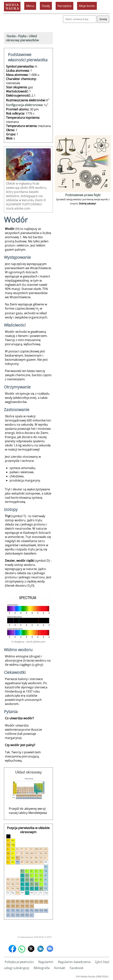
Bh (36, 862)
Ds (8, 893)
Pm (27, 901)
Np (27, 910)
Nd (22, 901)
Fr (8, 862)
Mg (13, 845)
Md (23, 915)
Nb (27, 853)
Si (27, 875)
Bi (31, 888)
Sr (13, 853)
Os (41, 858)
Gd (41, 901)
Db (27, 862)
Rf (22, 862)
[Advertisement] (83, 78)
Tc (36, 853)
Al (22, 875)
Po (36, 888)
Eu (36, 901)
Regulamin (46, 962)
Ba (13, 858)
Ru (41, 853)
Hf (22, 858)
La (8, 901)
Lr (31, 915)
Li (8, 840)
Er (17, 906)
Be (13, 840)
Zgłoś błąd (102, 962)
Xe (46, 884)
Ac (8, 910)
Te (36, 884)
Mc (32, 893)
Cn (18, 893)
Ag (13, 884)
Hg (18, 888)
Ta (27, 858)
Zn (18, 879)
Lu (32, 906)
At (41, 888)
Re (36, 858)
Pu (32, 910)
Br (41, 879)
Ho (13, 906)
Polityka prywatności (19, 962)
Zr (22, 853)
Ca (13, 849)
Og (46, 893)
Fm (18, 915)
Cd (18, 884)
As (32, 879)
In (22, 884)
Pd (8, 884)
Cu (13, 879)
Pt (8, 888)
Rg (13, 893)
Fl (27, 893)
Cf (8, 915)
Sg (32, 862)
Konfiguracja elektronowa (24, 105)
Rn (46, 888)
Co (46, 849)
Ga (22, 879)
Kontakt (60, 968)
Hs (41, 862)
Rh (46, 853)
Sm (32, 901)
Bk (46, 910)
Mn (37, 849)
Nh (22, 893)
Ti (22, 849)
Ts (41, 893)
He (46, 866)
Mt (46, 862)
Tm (23, 906)
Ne (46, 871)
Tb (46, 901)
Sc (17, 849)
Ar (46, 875)
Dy (8, 906)
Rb (8, 853)
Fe (41, 849)
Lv (36, 893)
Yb (27, 906)
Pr (17, 901)
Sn (27, 884)
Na (8, 845)
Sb (32, 884)
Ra (13, 862)
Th (13, 910)
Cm (41, 910)
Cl (41, 875)
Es (13, 915)
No (27, 915)
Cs (8, 858)
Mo (32, 853)
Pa (18, 910)
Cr (31, 849)
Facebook (77, 968)
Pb (27, 888)
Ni (8, 879)
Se (36, 879)
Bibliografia (42, 968)
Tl (22, 888)
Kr (46, 879)
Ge (27, 879)
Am (37, 910)
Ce (13, 901)
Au (13, 888)
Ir (45, 858)
